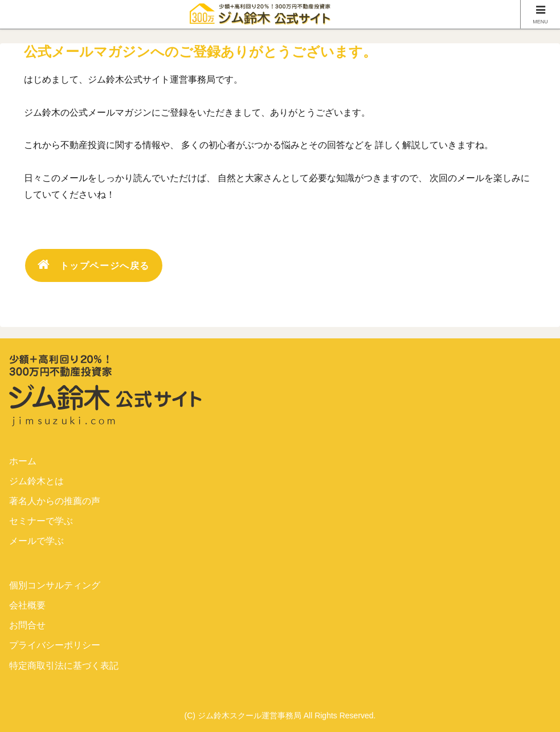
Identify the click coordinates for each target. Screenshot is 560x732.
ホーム (23, 461)
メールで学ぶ (36, 541)
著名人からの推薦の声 (55, 501)
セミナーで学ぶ (41, 521)
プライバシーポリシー (55, 645)
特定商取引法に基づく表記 (64, 666)
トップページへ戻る (94, 264)
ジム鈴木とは (36, 481)
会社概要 (27, 605)
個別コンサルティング (55, 585)
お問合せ (27, 625)
